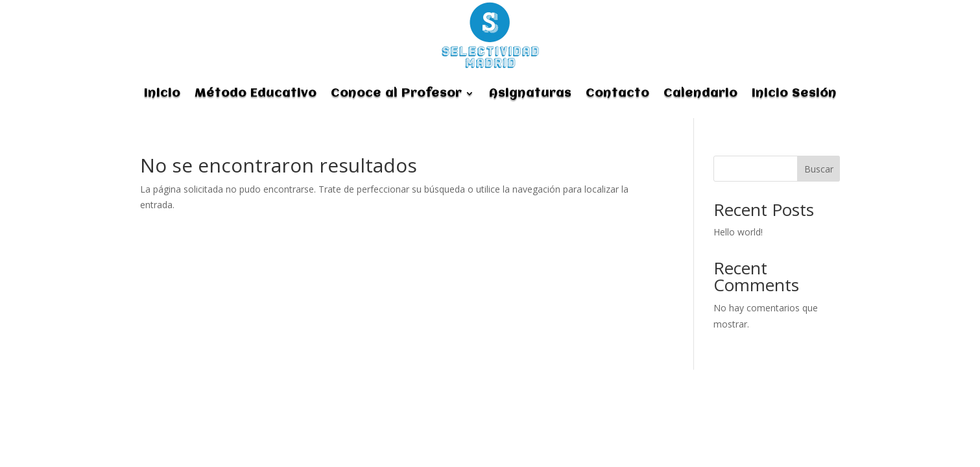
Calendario (700, 93)
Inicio (162, 93)
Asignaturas (530, 93)
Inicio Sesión (794, 93)
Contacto (617, 93)
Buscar (819, 169)
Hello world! (738, 232)
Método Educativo (256, 93)
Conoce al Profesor (396, 93)
